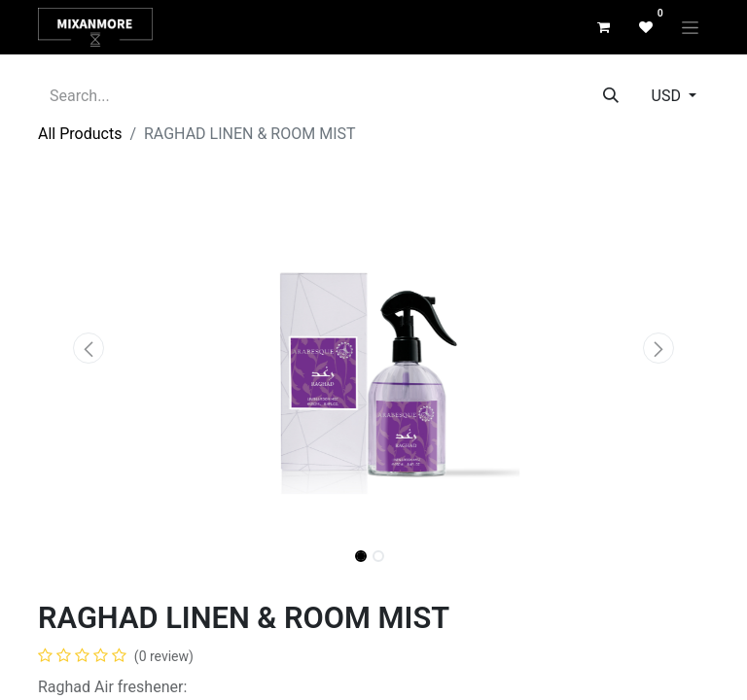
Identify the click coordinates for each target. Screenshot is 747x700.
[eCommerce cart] (603, 27)
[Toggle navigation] (690, 27)
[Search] (611, 96)
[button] (89, 348)
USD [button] (668, 96)
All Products (80, 134)
